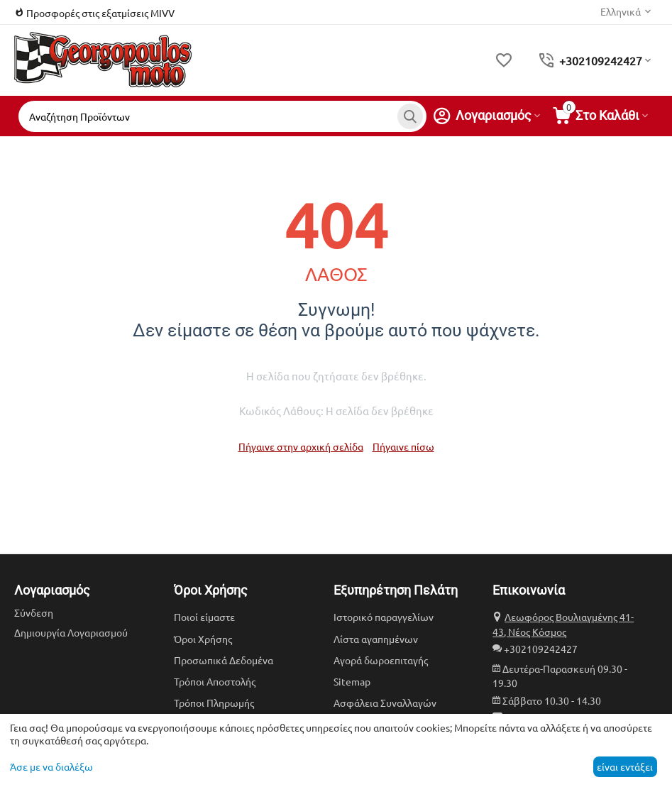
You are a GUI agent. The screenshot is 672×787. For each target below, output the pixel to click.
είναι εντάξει (625, 766)
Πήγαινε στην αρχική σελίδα (301, 446)
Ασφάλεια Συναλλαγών (385, 703)
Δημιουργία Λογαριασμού (71, 632)
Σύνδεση (34, 612)
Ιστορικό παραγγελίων (384, 617)
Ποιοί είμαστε (204, 617)
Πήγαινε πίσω (403, 446)
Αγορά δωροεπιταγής (381, 660)
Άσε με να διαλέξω (51, 766)
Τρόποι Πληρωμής (214, 703)
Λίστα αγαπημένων (376, 639)
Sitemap (352, 681)
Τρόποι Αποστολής (215, 681)
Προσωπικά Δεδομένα (224, 660)
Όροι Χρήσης (203, 639)
